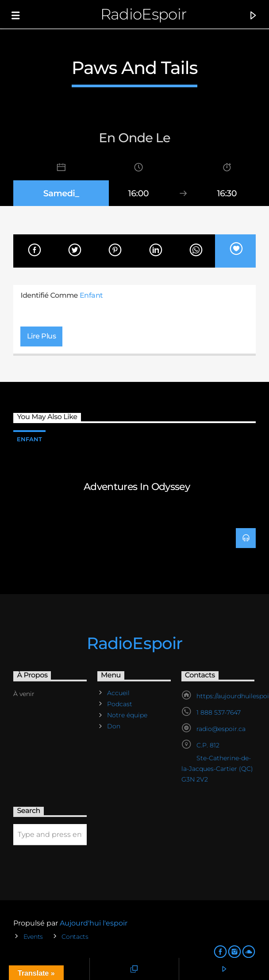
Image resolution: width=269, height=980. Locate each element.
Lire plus (42, 336)
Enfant (91, 295)
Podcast (120, 704)
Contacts (75, 937)
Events (33, 937)
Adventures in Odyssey (137, 486)
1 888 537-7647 (219, 712)
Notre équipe (127, 715)
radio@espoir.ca (221, 729)
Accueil (118, 693)
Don (114, 726)
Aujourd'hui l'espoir (94, 923)
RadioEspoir (144, 14)
